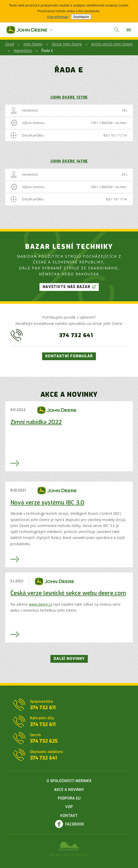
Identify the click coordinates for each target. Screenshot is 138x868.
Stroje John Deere (67, 44)
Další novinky (69, 659)
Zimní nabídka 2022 (36, 422)
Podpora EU (69, 798)
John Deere (33, 44)
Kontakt (69, 816)
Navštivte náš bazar (66, 287)
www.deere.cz (41, 604)
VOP (69, 807)
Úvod (10, 44)
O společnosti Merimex (69, 781)
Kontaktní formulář (69, 356)
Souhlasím (81, 17)
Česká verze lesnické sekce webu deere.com (68, 593)
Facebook (75, 824)
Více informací (58, 17)
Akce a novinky (69, 790)
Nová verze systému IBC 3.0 (47, 503)
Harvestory (23, 50)
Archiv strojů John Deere (112, 44)
